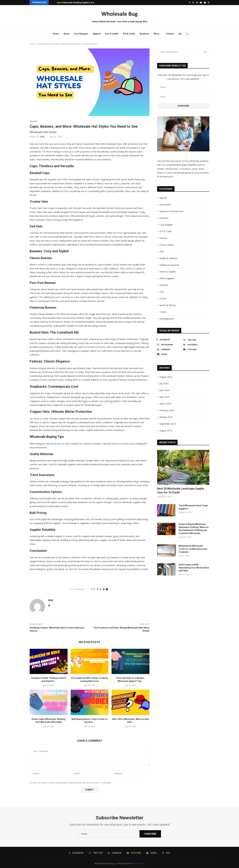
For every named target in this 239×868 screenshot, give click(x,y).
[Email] (205, 2)
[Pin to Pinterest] (104, 589)
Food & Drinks (167, 245)
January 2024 (166, 417)
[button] (51, 2)
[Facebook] (190, 2)
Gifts (162, 251)
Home (56, 34)
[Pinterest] (196, 345)
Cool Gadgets (81, 34)
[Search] (187, 34)
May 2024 (164, 397)
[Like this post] (94, 589)
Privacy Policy (139, 863)
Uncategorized (167, 319)
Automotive (165, 205)
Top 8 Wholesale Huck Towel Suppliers (193, 507)
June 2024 (164, 390)
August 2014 (166, 431)
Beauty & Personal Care (171, 211)
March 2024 (165, 404)
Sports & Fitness (168, 305)
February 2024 (167, 410)
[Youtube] (201, 2)
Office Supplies (167, 278)
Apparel (97, 34)
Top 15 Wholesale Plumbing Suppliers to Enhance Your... (82, 3)
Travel (163, 312)
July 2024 (164, 383)
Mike (42, 137)
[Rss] (209, 2)
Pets (162, 292)
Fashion (163, 238)
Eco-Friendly (112, 34)
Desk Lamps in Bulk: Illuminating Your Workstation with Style (194, 568)
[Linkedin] (197, 2)
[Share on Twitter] (100, 589)
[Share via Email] (107, 589)
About (66, 34)
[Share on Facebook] (98, 589)
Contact (170, 34)
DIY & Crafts (129, 34)
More (157, 34)
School (163, 299)
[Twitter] (193, 2)
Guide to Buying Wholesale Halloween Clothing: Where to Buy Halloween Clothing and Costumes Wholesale (194, 529)
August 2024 (166, 377)
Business (144, 34)
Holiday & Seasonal (169, 265)
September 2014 (168, 424)
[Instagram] (169, 345)
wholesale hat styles (61, 444)
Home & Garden (168, 272)
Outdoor (164, 285)
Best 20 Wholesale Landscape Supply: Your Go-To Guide (181, 490)
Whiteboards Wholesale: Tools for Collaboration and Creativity (193, 549)
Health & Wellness (168, 258)
